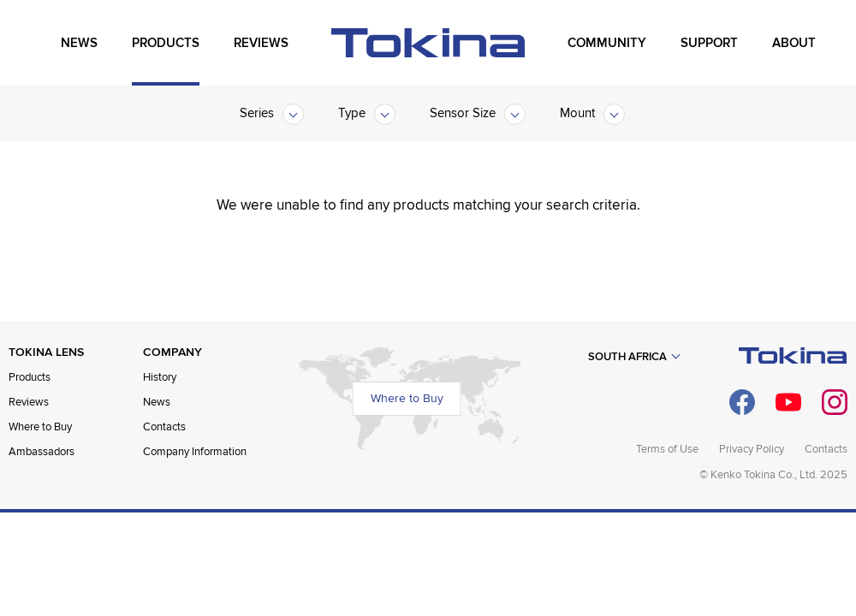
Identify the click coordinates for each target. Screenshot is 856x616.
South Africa (627, 357)
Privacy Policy (752, 449)
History (160, 377)
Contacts (164, 427)
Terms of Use (667, 449)
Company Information (195, 452)
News (157, 402)
